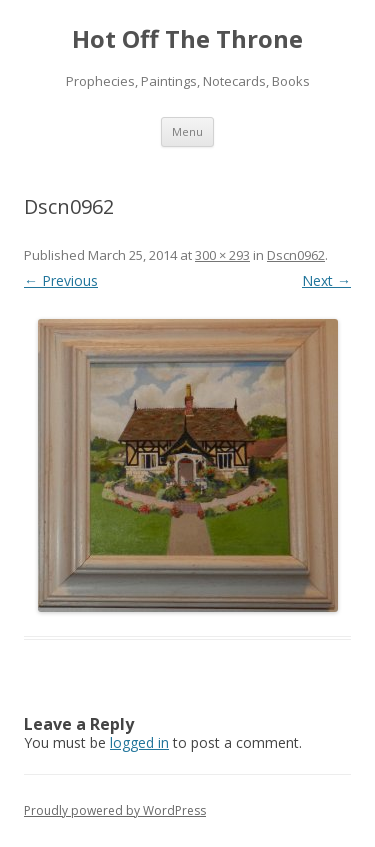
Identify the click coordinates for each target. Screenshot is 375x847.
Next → (326, 280)
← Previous (61, 280)
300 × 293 (222, 255)
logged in (139, 742)
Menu (187, 131)
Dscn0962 (296, 255)
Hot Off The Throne (187, 39)
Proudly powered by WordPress (115, 810)
